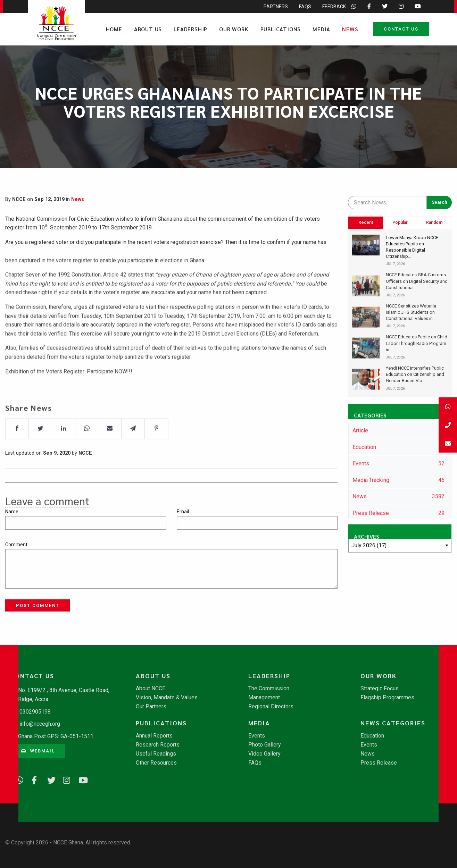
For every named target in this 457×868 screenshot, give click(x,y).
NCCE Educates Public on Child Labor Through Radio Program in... (417, 343)
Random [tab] (434, 222)
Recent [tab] (366, 222)
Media (321, 29)
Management (264, 698)
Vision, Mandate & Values (167, 698)
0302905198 (35, 712)
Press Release (379, 763)
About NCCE (151, 689)
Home (114, 29)
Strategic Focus (380, 689)
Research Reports (158, 745)
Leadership (190, 29)
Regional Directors (271, 707)
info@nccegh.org (40, 724)
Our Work (234, 29)
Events (257, 736)
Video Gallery (264, 754)
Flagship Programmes (387, 698)
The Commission (269, 689)
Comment (16, 545)
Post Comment (38, 605)
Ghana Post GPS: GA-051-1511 (56, 736)
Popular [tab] (400, 222)
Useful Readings (156, 754)
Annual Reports (154, 736)
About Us (148, 29)
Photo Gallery (265, 745)
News (350, 29)
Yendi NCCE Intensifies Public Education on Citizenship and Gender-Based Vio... (415, 374)
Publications (281, 29)
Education (372, 736)
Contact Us (401, 29)
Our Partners (151, 707)
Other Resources (156, 763)
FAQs (255, 763)
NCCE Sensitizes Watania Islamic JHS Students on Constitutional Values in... (411, 312)
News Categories (393, 723)
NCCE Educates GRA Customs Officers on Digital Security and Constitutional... (417, 281)
